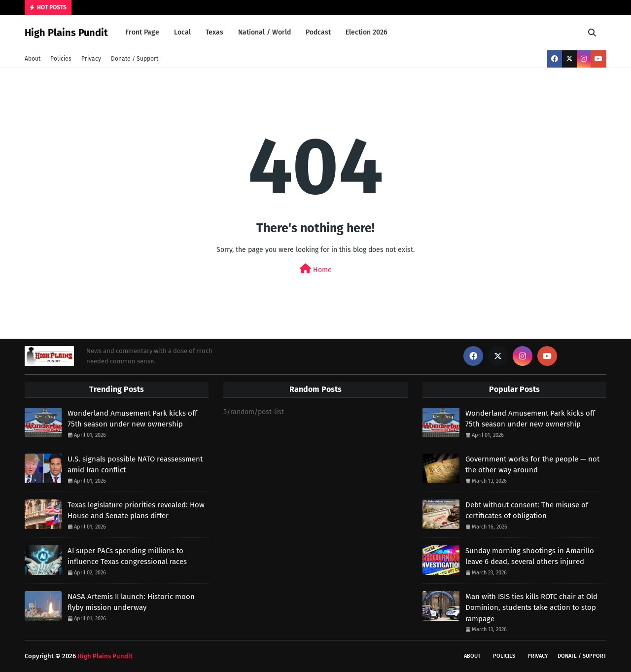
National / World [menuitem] (264, 32)
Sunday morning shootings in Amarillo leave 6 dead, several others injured (530, 556)
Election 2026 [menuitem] (367, 32)
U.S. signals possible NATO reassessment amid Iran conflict (135, 465)
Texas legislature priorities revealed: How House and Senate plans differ (136, 511)
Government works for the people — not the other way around (532, 465)
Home (316, 269)
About (33, 59)
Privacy (91, 59)
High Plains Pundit (66, 33)
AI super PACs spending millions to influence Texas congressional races (127, 556)
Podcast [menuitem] (318, 32)
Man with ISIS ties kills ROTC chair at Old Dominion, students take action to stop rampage (531, 608)
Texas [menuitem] (214, 32)
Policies (61, 59)
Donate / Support (135, 59)
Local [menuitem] (182, 32)
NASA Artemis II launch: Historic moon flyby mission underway (131, 602)
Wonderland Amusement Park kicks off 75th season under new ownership (132, 419)
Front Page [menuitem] (142, 32)
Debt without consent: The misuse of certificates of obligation (527, 511)
